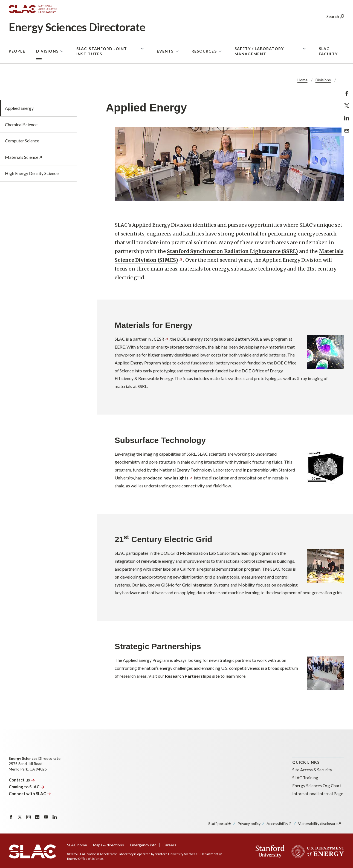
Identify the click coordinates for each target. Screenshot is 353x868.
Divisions (47, 61)
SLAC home (77, 845)
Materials (24, 157)
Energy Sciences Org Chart (317, 786)
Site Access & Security (312, 770)
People (17, 61)
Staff (220, 824)
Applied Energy (19, 108)
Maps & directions (108, 845)
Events (165, 61)
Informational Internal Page (318, 794)
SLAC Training (305, 778)
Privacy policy (249, 824)
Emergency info (143, 845)
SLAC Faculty (328, 61)
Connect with (30, 794)
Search (335, 26)
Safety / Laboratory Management (259, 61)
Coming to (27, 787)
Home (303, 80)
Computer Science (22, 141)
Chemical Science (21, 124)
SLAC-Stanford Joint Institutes (102, 61)
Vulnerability (320, 824)
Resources (204, 61)
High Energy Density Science (32, 173)
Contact (22, 780)
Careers (169, 845)
